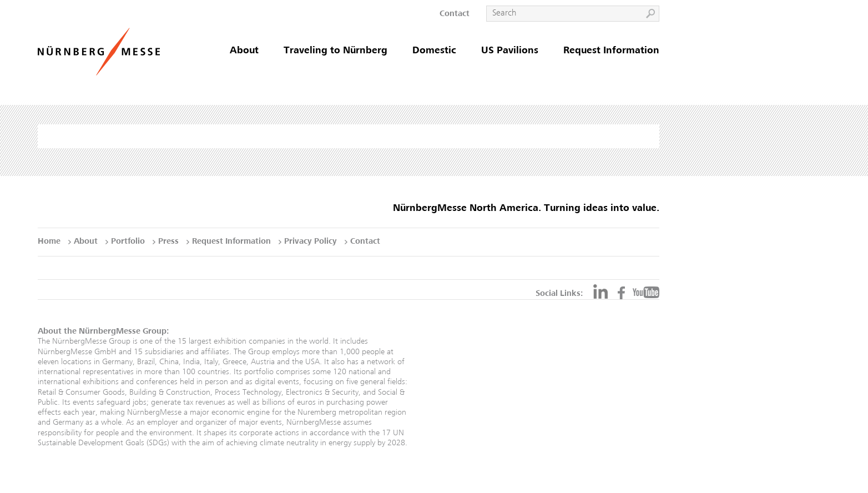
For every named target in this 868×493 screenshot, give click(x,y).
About (244, 51)
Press (168, 242)
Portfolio (128, 242)
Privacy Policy (311, 242)
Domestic (434, 51)
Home (49, 242)
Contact (455, 14)
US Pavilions (510, 51)
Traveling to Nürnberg (335, 51)
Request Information (611, 51)
